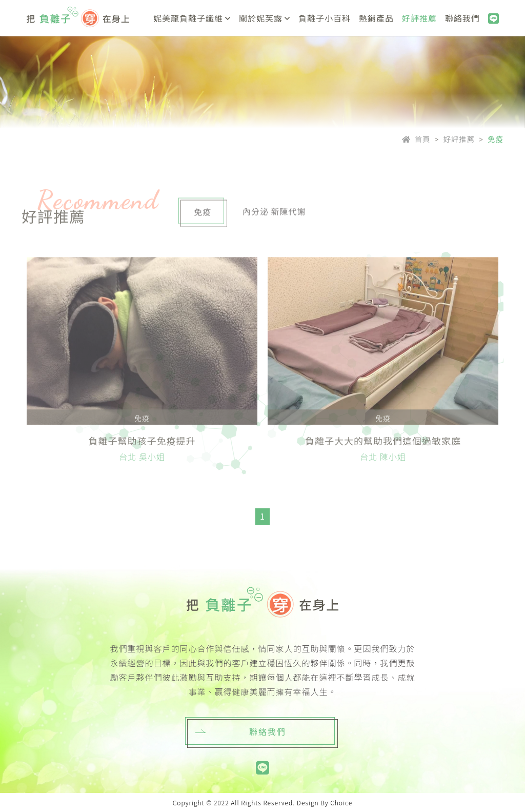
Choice (341, 803)
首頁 (416, 139)
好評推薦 (459, 139)
